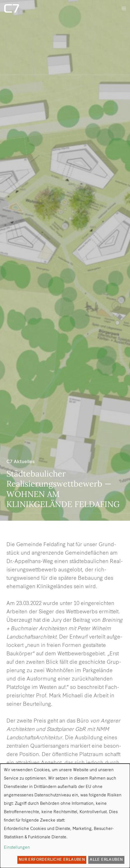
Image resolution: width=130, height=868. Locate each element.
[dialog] (65, 816)
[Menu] (122, 8)
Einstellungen (17, 848)
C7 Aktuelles (21, 462)
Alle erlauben (106, 860)
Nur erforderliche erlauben (52, 860)
